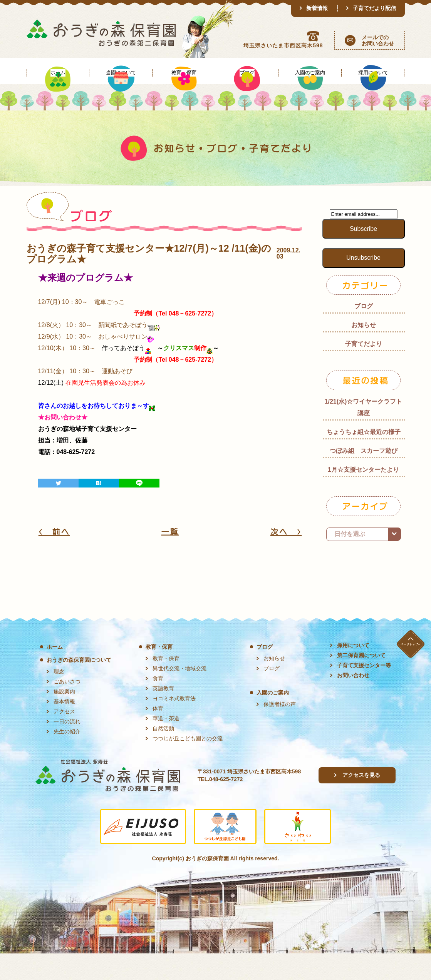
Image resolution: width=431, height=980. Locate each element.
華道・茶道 (166, 745)
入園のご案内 (273, 719)
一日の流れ (67, 748)
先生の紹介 (67, 758)
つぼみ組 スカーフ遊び (364, 477)
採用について (353, 672)
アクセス (64, 738)
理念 (59, 698)
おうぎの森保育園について (79, 686)
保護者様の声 (280, 731)
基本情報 (64, 728)
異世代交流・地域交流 (179, 695)
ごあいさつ (67, 708)
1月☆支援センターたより (363, 496)
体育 (158, 735)
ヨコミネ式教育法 (174, 725)
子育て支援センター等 (364, 692)
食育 (158, 705)
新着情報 (317, 8)
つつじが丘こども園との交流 (188, 765)
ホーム (55, 673)
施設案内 (64, 718)
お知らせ (364, 351)
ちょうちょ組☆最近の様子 (364, 458)
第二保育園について (361, 682)
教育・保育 (159, 673)
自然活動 (163, 755)
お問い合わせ (353, 702)
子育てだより (364, 370)
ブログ (364, 333)
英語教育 (163, 715)
